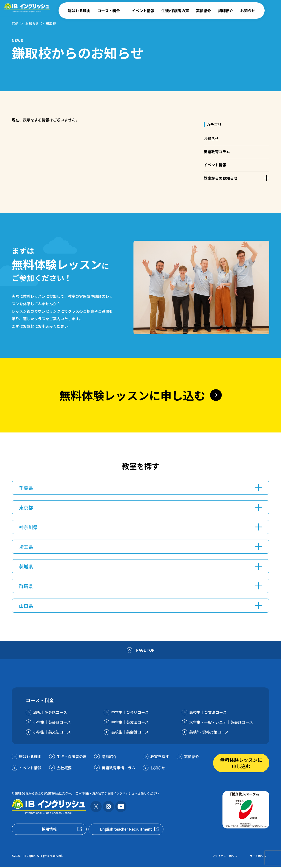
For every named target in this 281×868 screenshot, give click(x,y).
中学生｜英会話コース (130, 713)
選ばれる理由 (79, 11)
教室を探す (160, 757)
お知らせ (248, 11)
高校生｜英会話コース (130, 733)
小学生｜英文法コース (52, 733)
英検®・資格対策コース (209, 733)
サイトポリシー (259, 856)
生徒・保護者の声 (72, 757)
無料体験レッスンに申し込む (241, 764)
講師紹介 (226, 11)
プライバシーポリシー (226, 856)
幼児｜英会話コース (50, 713)
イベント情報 (143, 11)
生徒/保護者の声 (175, 11)
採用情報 (49, 830)
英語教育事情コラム (118, 768)
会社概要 (64, 768)
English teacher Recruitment (126, 830)
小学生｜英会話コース (52, 723)
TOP (15, 23)
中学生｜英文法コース (130, 723)
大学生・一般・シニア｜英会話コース (221, 723)
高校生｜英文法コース (208, 713)
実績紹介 (203, 11)
